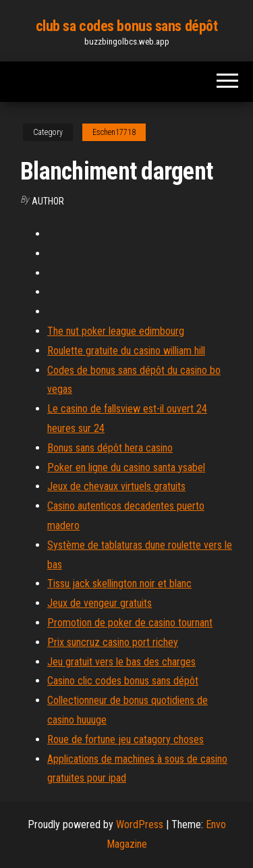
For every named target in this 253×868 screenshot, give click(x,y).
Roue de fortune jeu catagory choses (125, 739)
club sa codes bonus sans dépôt (127, 26)
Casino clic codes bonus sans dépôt (123, 681)
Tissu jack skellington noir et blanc (119, 584)
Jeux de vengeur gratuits (100, 603)
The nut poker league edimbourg (116, 331)
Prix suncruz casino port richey (113, 642)
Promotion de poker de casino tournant (130, 623)
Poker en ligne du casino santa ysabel (126, 467)
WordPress (140, 824)
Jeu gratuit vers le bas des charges (121, 662)
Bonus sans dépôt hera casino (110, 448)
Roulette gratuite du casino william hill (126, 351)
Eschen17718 (114, 132)
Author (48, 201)
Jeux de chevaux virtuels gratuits (116, 486)
